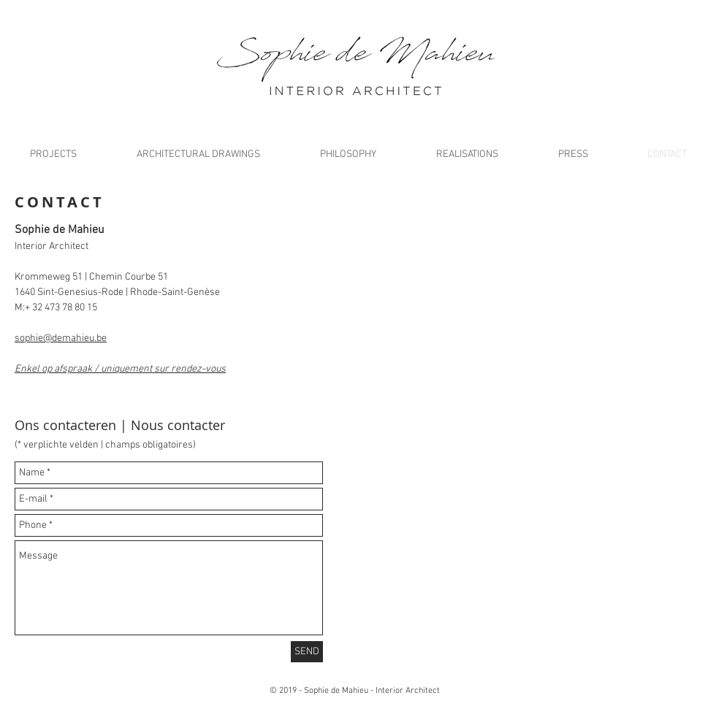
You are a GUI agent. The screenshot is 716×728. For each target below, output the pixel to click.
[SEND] (307, 652)
